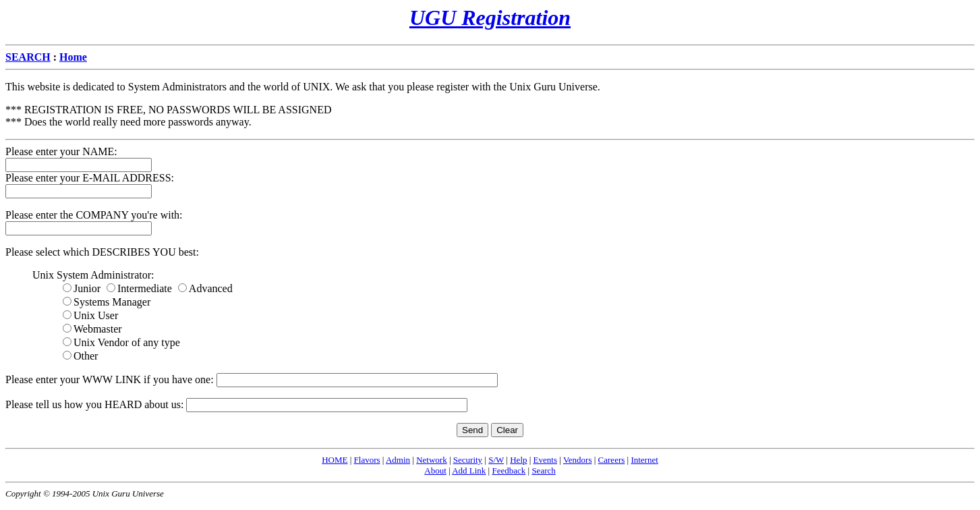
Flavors (367, 460)
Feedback (509, 471)
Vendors (578, 460)
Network (432, 460)
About (435, 471)
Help (518, 460)
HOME (335, 460)
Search (543, 471)
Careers (612, 460)
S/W (496, 460)
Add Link (469, 471)
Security (468, 460)
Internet (644, 460)
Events (545, 460)
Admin (398, 460)
